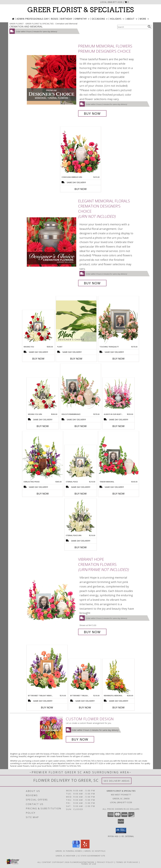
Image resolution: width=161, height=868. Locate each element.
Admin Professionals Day (33, 19)
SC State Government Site (91, 856)
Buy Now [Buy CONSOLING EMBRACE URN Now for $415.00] (81, 189)
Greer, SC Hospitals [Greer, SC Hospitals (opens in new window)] (95, 851)
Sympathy (82, 19)
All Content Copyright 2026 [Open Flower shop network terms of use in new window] (53, 862)
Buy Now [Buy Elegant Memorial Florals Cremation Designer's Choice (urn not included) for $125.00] (92, 283)
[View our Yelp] (85, 848)
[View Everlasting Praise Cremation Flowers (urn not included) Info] (43, 456)
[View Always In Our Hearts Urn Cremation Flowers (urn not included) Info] (118, 395)
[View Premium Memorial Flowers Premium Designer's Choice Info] (52, 80)
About (132, 19)
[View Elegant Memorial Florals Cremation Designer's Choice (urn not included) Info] (52, 242)
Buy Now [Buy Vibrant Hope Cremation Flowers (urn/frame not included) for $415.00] (92, 632)
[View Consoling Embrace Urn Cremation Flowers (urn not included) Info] (81, 151)
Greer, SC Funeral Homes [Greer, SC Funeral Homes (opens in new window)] (69, 851)
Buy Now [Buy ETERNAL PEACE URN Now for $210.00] (81, 547)
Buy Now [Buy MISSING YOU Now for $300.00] (38, 359)
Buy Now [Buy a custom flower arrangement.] (80, 739)
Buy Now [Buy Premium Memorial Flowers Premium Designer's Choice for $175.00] (92, 113)
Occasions (100, 19)
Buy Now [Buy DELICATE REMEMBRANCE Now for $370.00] (81, 426)
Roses (55, 19)
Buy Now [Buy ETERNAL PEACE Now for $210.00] (81, 494)
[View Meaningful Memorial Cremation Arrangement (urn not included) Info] (118, 677)
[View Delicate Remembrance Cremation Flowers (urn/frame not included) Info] (81, 388)
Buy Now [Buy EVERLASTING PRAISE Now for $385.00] (43, 494)
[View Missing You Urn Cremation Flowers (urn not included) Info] (43, 395)
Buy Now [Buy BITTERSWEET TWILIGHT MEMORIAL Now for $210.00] (47, 707)
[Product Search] (132, 27)
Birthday (66, 19)
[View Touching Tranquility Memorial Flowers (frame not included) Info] (118, 321)
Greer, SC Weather (65, 856)
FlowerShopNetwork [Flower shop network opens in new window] (82, 862)
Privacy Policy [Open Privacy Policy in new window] (105, 862)
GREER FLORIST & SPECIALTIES (81, 10)
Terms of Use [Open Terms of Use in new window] (89, 864)
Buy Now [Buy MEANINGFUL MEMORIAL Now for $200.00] (118, 707)
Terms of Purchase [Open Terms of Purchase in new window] (127, 862)
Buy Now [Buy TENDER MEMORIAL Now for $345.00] (118, 494)
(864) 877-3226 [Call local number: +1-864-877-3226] (115, 2)
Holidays (117, 19)
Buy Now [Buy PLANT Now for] (76, 359)
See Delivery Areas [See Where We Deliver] (117, 781)
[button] (127, 2)
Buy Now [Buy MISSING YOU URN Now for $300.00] (43, 426)
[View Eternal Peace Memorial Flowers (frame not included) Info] (80, 463)
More (145, 19)
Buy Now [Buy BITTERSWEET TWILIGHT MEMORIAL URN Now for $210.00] (85, 707)
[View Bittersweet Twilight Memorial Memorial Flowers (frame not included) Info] (47, 670)
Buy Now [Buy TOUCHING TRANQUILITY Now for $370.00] (118, 359)
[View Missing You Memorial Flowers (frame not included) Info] (38, 328)
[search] (149, 27)
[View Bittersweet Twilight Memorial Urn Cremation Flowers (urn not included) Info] (85, 677)
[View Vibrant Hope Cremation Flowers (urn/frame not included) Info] (52, 596)
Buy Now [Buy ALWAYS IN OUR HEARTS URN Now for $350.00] (118, 426)
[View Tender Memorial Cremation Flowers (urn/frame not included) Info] (118, 456)
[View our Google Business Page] (76, 848)
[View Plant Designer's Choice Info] (76, 321)
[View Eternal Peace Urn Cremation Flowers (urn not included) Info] (80, 517)
